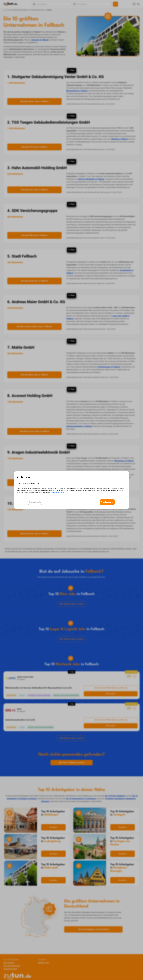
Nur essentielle (35, 502)
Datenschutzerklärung (57, 493)
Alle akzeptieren (107, 502)
